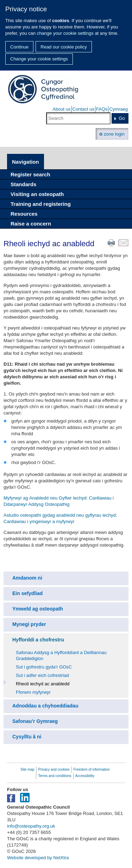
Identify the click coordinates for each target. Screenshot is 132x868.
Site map (27, 769)
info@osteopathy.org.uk (31, 826)
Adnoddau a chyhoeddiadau (45, 706)
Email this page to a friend (123, 243)
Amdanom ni (27, 578)
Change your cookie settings (39, 59)
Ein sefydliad (27, 593)
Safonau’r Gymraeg (35, 721)
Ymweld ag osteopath (38, 609)
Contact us (83, 109)
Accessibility (85, 776)
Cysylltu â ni (27, 737)
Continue (19, 47)
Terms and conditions (55, 776)
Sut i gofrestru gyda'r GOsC (44, 667)
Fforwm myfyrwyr (33, 692)
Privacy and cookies (54, 769)
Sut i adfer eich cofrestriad (42, 675)
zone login (112, 134)
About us (61, 109)
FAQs (102, 109)
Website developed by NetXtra (38, 858)
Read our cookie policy (64, 47)
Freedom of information (92, 769)
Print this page (111, 243)
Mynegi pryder (29, 624)
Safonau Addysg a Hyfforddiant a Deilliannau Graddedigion (61, 655)
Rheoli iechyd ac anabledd (43, 684)
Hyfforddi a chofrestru (38, 640)
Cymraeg (118, 109)
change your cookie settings (65, 33)
